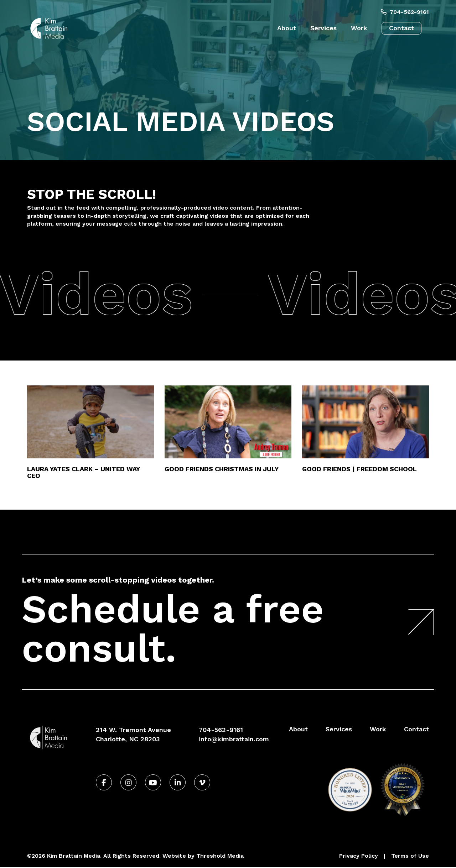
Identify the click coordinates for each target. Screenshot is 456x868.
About (287, 28)
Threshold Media (220, 856)
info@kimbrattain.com (234, 739)
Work (359, 28)
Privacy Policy (359, 856)
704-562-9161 (405, 12)
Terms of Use (410, 856)
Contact (401, 28)
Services (323, 28)
